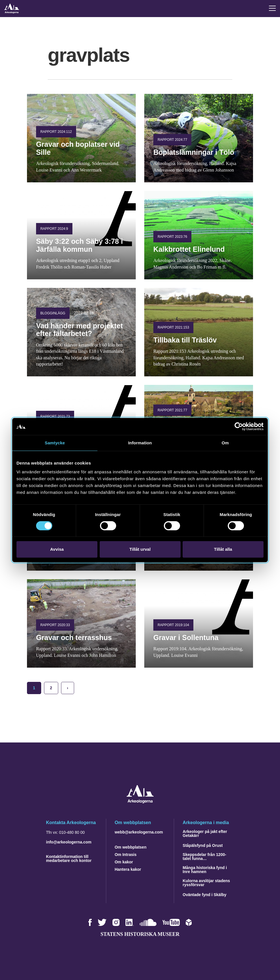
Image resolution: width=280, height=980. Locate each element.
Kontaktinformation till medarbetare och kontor (69, 859)
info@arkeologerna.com (69, 842)
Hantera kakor (128, 869)
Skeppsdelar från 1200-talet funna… (204, 857)
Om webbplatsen (131, 847)
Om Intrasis (126, 855)
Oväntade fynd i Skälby (204, 895)
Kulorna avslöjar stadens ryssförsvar (206, 883)
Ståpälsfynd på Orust (203, 845)
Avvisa (57, 549)
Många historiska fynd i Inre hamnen (205, 870)
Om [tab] (225, 443)
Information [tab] (140, 443)
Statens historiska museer (140, 934)
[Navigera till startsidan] (140, 802)
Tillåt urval (140, 549)
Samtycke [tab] (55, 443)
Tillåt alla (223, 549)
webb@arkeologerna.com (139, 832)
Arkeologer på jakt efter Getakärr (205, 833)
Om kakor (124, 862)
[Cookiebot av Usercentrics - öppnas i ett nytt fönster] (239, 426)
